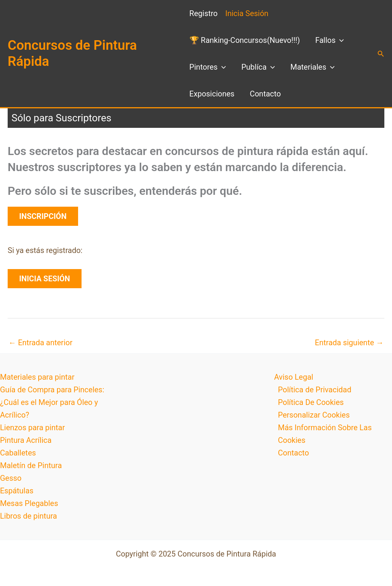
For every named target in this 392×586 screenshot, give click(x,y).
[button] (381, 54)
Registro (204, 13)
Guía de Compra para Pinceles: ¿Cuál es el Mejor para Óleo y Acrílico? (52, 402)
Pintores (208, 67)
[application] (340, 40)
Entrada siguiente (349, 343)
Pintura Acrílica (26, 440)
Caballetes (18, 453)
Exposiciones (212, 94)
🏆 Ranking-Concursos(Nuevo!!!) (245, 40)
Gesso (11, 478)
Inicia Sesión (247, 13)
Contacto (265, 94)
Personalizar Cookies (314, 415)
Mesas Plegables (29, 503)
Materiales (312, 67)
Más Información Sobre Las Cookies (325, 434)
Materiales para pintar (37, 377)
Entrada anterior (40, 343)
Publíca (258, 67)
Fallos (329, 40)
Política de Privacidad (315, 390)
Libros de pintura (29, 516)
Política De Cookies (311, 402)
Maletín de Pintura (31, 465)
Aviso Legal (294, 377)
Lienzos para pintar (32, 428)
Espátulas (17, 491)
